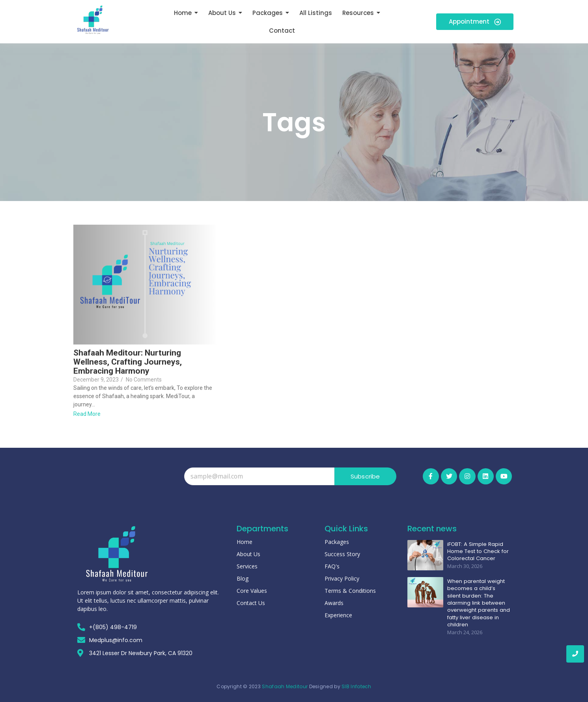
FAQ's (332, 566)
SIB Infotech (357, 686)
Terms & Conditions (350, 591)
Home (245, 542)
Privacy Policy (342, 578)
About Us (248, 554)
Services (247, 566)
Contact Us (251, 603)
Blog (243, 578)
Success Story (342, 554)
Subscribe (365, 476)
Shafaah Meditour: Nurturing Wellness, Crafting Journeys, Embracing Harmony (128, 362)
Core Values (252, 591)
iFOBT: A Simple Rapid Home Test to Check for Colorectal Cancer (477, 551)
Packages (337, 542)
